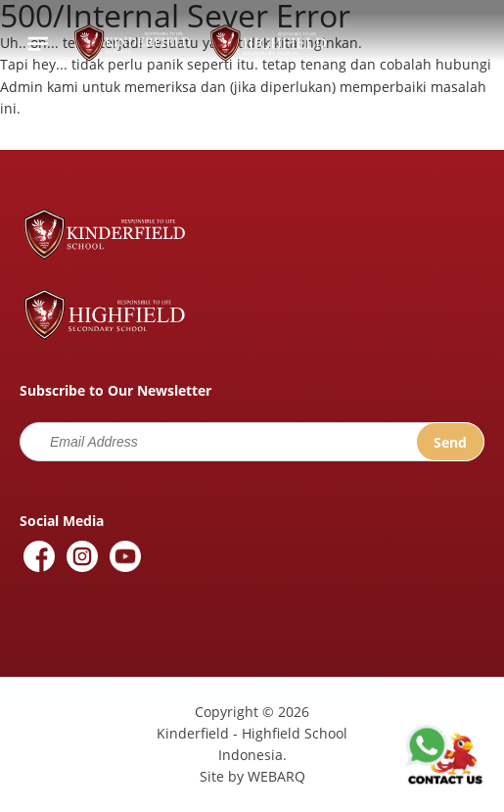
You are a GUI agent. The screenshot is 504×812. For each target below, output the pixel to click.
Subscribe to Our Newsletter (115, 390)
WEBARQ (276, 776)
